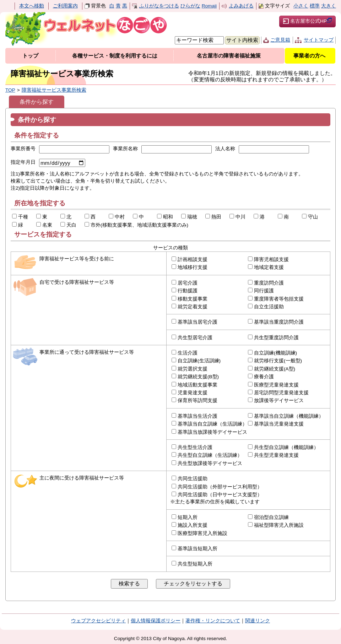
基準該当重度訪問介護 (279, 322)
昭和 (168, 217)
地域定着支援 (269, 267)
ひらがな (190, 6)
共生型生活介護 (195, 447)
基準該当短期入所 (197, 549)
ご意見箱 (280, 40)
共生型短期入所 (195, 564)
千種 (23, 217)
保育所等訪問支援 (197, 401)
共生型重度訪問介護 (276, 338)
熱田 (216, 217)
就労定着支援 (193, 307)
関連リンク (258, 621)
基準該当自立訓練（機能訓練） (289, 416)
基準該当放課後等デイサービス (212, 432)
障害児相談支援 (271, 259)
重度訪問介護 (269, 283)
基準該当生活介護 (197, 416)
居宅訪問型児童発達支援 (281, 393)
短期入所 (188, 517)
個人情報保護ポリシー (156, 621)
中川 (240, 217)
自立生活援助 (269, 307)
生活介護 (188, 353)
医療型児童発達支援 (276, 385)
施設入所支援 (193, 525)
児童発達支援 (193, 393)
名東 (47, 225)
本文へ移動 (32, 6)
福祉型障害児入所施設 (279, 525)
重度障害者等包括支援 (279, 299)
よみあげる (241, 6)
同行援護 (264, 291)
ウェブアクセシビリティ (98, 621)
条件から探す (37, 102)
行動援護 (188, 291)
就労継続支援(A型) (275, 369)
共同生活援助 (193, 479)
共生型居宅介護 (195, 338)
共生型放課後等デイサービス (210, 463)
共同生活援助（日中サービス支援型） (220, 495)
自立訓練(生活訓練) (199, 361)
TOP (10, 90)
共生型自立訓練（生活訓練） (210, 455)
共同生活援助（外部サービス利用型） (220, 487)
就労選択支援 (193, 369)
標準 (315, 6)
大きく (329, 6)
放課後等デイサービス (279, 401)
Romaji (209, 6)
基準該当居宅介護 (197, 322)
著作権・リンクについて (213, 621)
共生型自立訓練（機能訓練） (286, 447)
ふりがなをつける (159, 6)
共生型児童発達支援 (276, 455)
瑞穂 (192, 217)
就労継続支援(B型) (198, 377)
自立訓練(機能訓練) (275, 353)
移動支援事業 (193, 299)
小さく (301, 6)
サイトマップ (319, 40)
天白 (71, 225)
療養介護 (264, 377)
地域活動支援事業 (197, 385)
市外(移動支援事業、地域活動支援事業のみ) (139, 225)
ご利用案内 (65, 6)
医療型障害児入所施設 (202, 533)
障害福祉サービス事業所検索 (54, 90)
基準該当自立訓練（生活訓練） (212, 424)
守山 (313, 217)
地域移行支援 (193, 267)
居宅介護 (188, 283)
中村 (120, 217)
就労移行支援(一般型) (278, 361)
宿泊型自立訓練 (271, 517)
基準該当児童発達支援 (279, 424)
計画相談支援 (193, 259)
